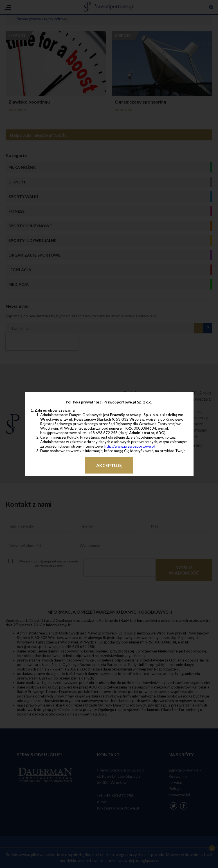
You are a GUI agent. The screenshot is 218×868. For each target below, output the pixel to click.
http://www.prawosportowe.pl (130, 446)
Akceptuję (109, 465)
